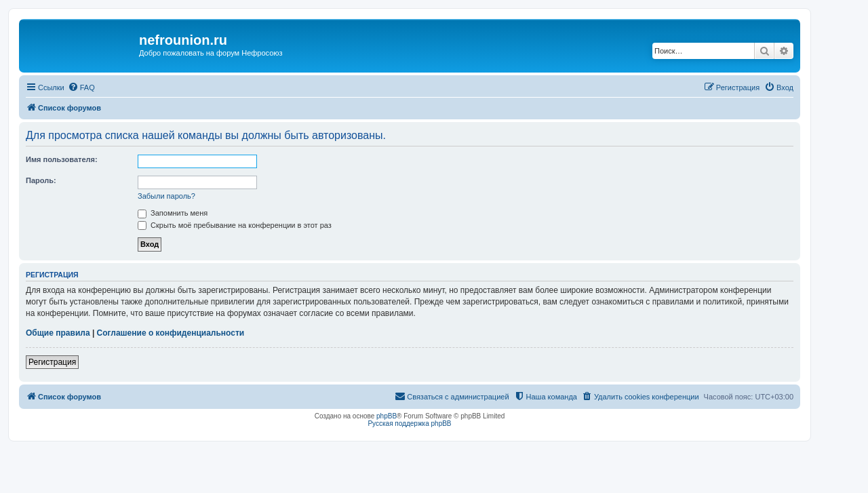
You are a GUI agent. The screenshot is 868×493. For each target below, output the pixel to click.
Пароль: (41, 180)
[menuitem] (81, 87)
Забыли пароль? (166, 196)
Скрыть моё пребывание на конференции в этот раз (235, 225)
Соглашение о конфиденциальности (171, 333)
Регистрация (52, 362)
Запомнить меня (173, 213)
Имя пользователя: (62, 159)
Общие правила (58, 333)
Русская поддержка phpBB (409, 423)
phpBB (387, 416)
